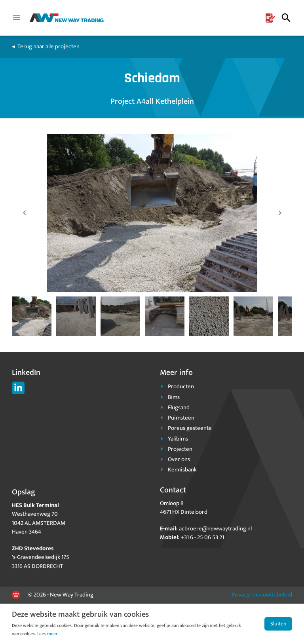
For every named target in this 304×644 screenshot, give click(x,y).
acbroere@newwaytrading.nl (215, 529)
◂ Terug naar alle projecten (46, 47)
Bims (174, 397)
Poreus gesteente (190, 428)
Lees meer (47, 634)
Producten (181, 387)
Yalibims (178, 439)
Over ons (179, 459)
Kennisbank (182, 470)
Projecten (180, 449)
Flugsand (179, 407)
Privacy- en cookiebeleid (262, 595)
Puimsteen (181, 418)
